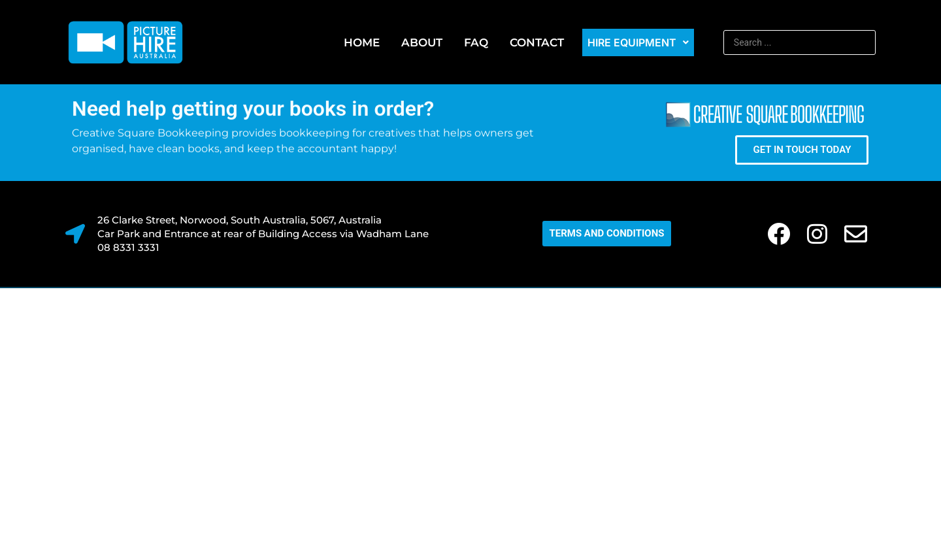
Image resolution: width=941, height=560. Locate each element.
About (422, 42)
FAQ (476, 42)
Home (362, 42)
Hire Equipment (638, 42)
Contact (537, 42)
